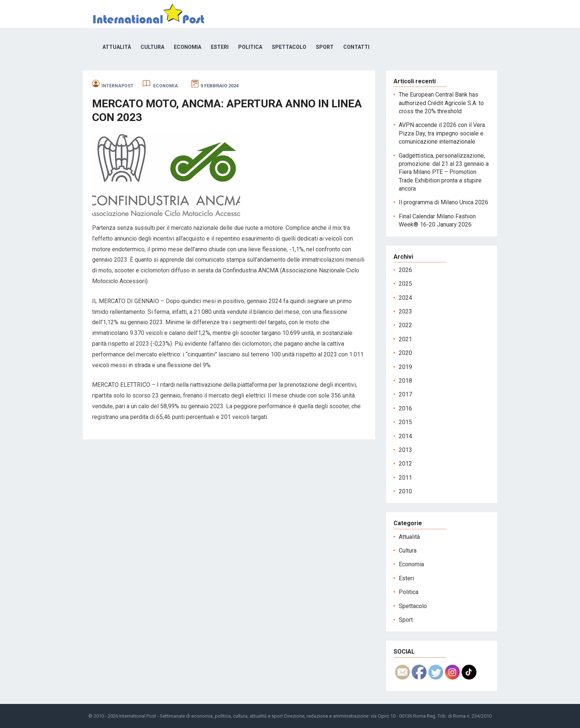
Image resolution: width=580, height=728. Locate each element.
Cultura (152, 47)
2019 (405, 367)
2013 (405, 450)
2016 (405, 408)
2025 (405, 284)
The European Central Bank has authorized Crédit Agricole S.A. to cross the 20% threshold (441, 103)
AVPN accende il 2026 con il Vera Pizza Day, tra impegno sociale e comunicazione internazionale (442, 133)
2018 (405, 381)
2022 (405, 325)
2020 (405, 353)
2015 (405, 422)
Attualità (117, 47)
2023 (405, 311)
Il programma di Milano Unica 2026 (444, 202)
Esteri (220, 47)
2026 (405, 270)
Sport (325, 47)
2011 (405, 478)
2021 (405, 339)
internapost (117, 86)
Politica (250, 47)
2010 (405, 491)
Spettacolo (289, 47)
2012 (405, 464)
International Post (138, 716)
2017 (405, 394)
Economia (188, 47)
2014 (405, 436)
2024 (405, 298)
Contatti (356, 47)
